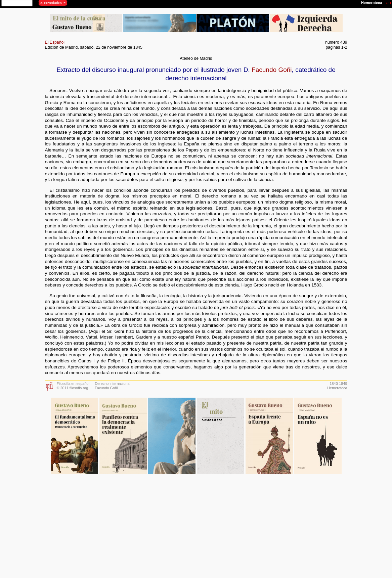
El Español (55, 42)
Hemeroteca (337, 388)
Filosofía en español (73, 384)
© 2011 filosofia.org (73, 388)
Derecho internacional (113, 384)
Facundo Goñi (272, 70)
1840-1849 (338, 384)
